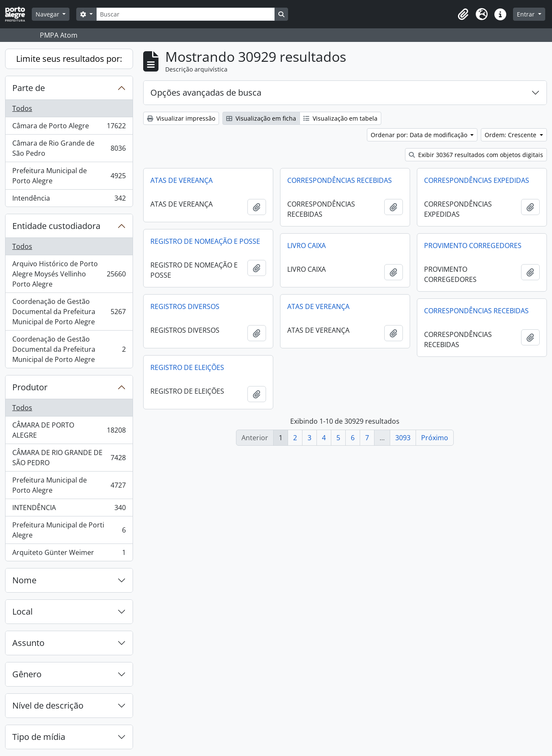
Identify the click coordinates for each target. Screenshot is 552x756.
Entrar (527, 14)
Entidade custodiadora (56, 226)
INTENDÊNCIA (69, 509)
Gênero (27, 674)
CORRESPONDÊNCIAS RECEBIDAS (340, 180)
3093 (403, 438)
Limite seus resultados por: (69, 59)
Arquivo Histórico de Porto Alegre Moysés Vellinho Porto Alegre (69, 274)
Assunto (28, 643)
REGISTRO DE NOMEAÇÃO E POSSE (205, 241)
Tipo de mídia (39, 737)
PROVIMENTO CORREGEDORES (473, 246)
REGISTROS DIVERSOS (185, 306)
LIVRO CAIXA (307, 246)
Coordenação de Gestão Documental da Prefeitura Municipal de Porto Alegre (69, 312)
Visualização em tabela (340, 118)
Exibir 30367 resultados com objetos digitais (476, 155)
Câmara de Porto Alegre (69, 128)
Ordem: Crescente (511, 135)
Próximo (435, 438)
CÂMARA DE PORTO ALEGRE (69, 430)
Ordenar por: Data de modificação (420, 135)
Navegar (48, 14)
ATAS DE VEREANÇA (182, 180)
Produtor (30, 387)
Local (22, 611)
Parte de (29, 88)
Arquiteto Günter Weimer (69, 554)
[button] (463, 14)
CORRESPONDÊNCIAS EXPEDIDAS (477, 180)
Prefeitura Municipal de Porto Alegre (69, 176)
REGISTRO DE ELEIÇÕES (187, 367)
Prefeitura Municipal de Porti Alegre (69, 530)
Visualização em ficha (261, 118)
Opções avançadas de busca (206, 92)
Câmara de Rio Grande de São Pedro (69, 148)
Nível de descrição (48, 705)
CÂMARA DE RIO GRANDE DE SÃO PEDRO (69, 458)
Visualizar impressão (181, 118)
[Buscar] (186, 14)
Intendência (69, 200)
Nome (24, 580)
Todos (22, 108)
